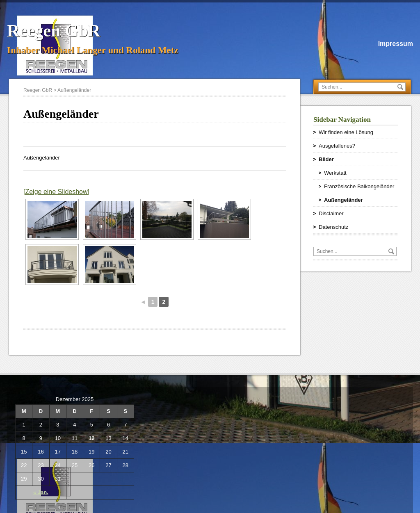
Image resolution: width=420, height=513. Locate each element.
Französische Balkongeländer (359, 186)
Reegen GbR (54, 31)
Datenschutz (333, 227)
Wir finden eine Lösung (346, 132)
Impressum (396, 44)
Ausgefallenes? (337, 146)
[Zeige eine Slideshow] (56, 192)
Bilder (326, 159)
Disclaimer (331, 213)
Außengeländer (344, 200)
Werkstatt (335, 173)
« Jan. (41, 492)
